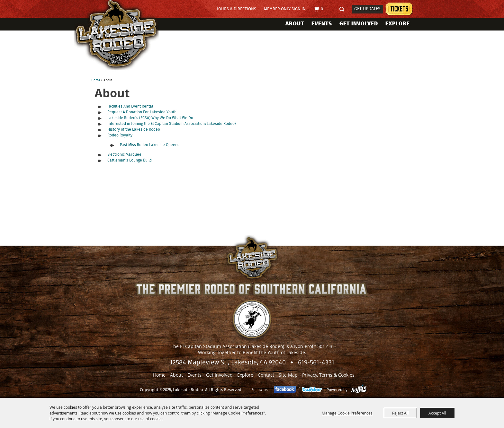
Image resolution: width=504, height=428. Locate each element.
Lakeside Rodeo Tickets (399, 10)
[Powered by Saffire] (359, 390)
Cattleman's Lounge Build (130, 160)
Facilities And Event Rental (130, 106)
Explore (398, 24)
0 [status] (322, 9)
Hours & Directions (236, 9)
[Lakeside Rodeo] (123, 35)
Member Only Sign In (285, 9)
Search (344, 9)
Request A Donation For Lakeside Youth (142, 112)
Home (96, 80)
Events (322, 24)
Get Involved (359, 24)
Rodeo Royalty (120, 135)
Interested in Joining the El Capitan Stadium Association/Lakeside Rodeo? (172, 124)
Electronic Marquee (124, 154)
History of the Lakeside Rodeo (134, 129)
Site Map (288, 375)
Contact (266, 375)
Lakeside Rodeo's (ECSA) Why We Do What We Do (150, 118)
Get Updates (367, 9)
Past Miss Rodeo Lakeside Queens (150, 145)
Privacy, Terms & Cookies (328, 375)
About (295, 24)
